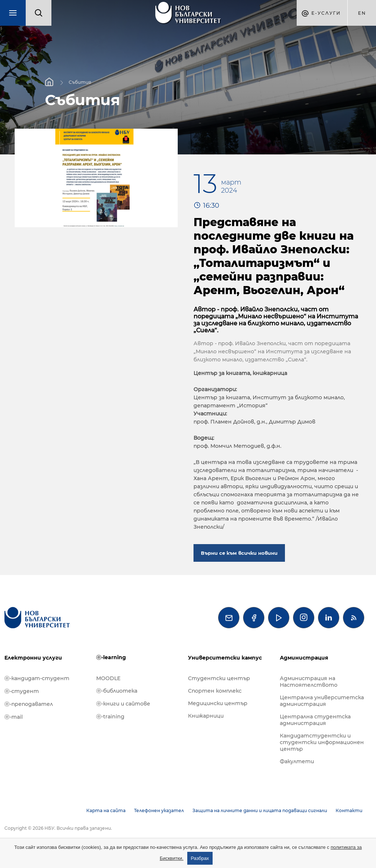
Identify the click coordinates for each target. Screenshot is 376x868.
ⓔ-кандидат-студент (37, 678)
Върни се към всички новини (239, 553)
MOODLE (108, 678)
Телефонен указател (159, 810)
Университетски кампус (225, 658)
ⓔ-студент (22, 691)
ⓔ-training (110, 717)
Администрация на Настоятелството (309, 682)
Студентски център (219, 678)
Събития (80, 82)
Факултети (297, 761)
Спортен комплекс (215, 691)
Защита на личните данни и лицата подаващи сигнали (260, 810)
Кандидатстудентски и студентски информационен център (322, 742)
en (362, 13)
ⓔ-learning (111, 657)
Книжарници (206, 716)
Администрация (304, 658)
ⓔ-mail (14, 717)
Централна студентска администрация (315, 720)
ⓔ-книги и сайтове (123, 704)
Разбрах (200, 858)
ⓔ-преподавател (29, 704)
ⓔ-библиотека (117, 691)
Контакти (349, 810)
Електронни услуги (33, 658)
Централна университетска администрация (322, 701)
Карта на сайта (106, 810)
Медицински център (218, 703)
